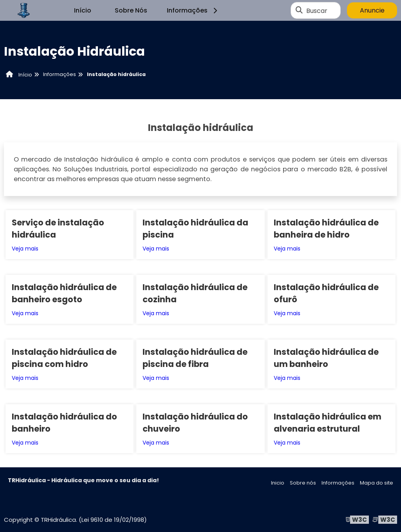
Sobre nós (303, 483)
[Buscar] (299, 11)
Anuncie (372, 10)
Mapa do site (377, 483)
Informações (193, 10)
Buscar (317, 10)
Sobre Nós (131, 10)
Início (83, 10)
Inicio (278, 483)
